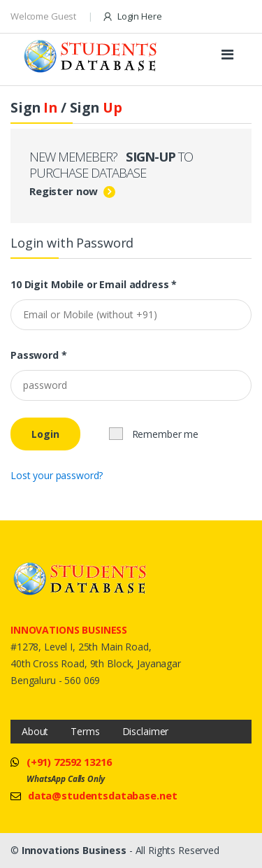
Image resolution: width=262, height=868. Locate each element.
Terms (85, 731)
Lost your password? (57, 475)
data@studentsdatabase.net (103, 795)
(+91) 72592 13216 (69, 762)
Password (39, 355)
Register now (64, 191)
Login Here (132, 16)
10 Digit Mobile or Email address (94, 285)
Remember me (154, 434)
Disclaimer (146, 731)
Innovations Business (74, 850)
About (35, 731)
